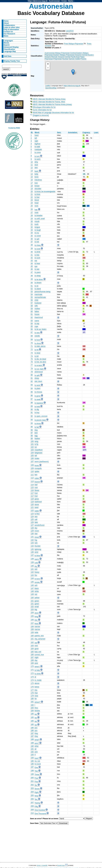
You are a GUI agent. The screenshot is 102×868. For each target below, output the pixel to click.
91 (32, 413)
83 (32, 385)
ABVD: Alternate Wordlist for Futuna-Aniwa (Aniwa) (52, 104)
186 (32, 728)
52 (32, 289)
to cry (37, 233)
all (36, 749)
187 (32, 733)
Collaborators (9, 25)
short (37, 613)
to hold (37, 407)
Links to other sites (12, 27)
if (35, 755)
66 (32, 329)
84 (32, 388)
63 (32, 321)
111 (32, 475)
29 (32, 219)
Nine (36, 796)
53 (32, 292)
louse (37, 466)
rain (36, 543)
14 (32, 174)
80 (32, 375)
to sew (37, 333)
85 (32, 392)
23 (32, 200)
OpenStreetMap (51, 88)
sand (37, 507)
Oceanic (78, 55)
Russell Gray (61, 865)
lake (36, 522)
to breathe (39, 216)
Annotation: (73, 132)
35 (32, 236)
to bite (37, 255)
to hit (37, 350)
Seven (37, 789)
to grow (38, 396)
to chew (38, 245)
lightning (38, 549)
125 (32, 519)
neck (37, 206)
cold (36, 563)
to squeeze (39, 403)
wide (36, 632)
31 (32, 224)
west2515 (70, 31)
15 (32, 177)
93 (32, 420)
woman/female (40, 297)
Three (37, 775)
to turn (37, 156)
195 (32, 761)
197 (32, 767)
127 (32, 525)
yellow (37, 598)
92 (32, 416)
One (36, 767)
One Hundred (40, 810)
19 (32, 189)
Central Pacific (70, 57)
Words (7, 43)
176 (32, 687)
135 (32, 549)
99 (32, 439)
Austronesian (55, 1)
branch (37, 482)
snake (37, 458)
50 (32, 283)
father (37, 311)
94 (32, 423)
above (37, 683)
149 (32, 594)
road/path (38, 149)
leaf (36, 485)
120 (32, 505)
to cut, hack (39, 369)
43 (32, 261)
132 (32, 540)
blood (37, 200)
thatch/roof (39, 317)
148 (32, 591)
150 (32, 598)
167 (32, 657)
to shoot (38, 343)
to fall (37, 427)
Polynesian (58, 59)
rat (36, 447)
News (6, 36)
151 (32, 601)
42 (32, 258)
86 (32, 396)
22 (32, 197)
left (36, 138)
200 (32, 778)
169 (32, 663)
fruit (36, 493)
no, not (37, 761)
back (37, 171)
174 (32, 680)
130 (32, 534)
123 (32, 514)
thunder (38, 546)
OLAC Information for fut (42, 110)
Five (36, 782)
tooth (37, 224)
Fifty (36, 807)
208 (32, 806)
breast (37, 186)
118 (32, 499)
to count (38, 764)
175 (32, 683)
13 (32, 171)
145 (32, 582)
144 (32, 578)
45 (32, 266)
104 (32, 453)
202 (32, 785)
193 (32, 755)
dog (36, 430)
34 (32, 233)
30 (32, 221)
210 (32, 813)
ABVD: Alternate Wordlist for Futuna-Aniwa (49, 99)
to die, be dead (40, 359)
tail (36, 456)
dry (36, 566)
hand (37, 135)
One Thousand (40, 814)
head (37, 203)
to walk (37, 147)
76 (32, 362)
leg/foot (38, 144)
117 (32, 493)
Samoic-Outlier (75, 59)
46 (32, 269)
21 (32, 194)
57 (32, 303)
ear (36, 261)
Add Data (8, 56)
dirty (36, 162)
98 (32, 436)
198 (32, 771)
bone (37, 177)
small (37, 607)
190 (32, 746)
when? (37, 667)
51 (32, 286)
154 (32, 613)
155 (32, 616)
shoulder (38, 189)
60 (32, 311)
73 (32, 353)
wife (36, 306)
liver (36, 183)
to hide (37, 670)
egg (36, 436)
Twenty (37, 803)
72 (32, 349)
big (36, 609)
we (36, 714)
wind (36, 552)
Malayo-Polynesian (62, 53)
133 (32, 543)
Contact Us (8, 32)
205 (32, 795)
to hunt (37, 340)
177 (32, 690)
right (36, 141)
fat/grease (39, 453)
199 (32, 774)
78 (32, 369)
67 (32, 332)
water (37, 511)
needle (37, 336)
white (37, 591)
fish (36, 475)
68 (32, 336)
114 (32, 485)
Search (7, 45)
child (36, 300)
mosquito (38, 468)
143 (32, 575)
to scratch (38, 365)
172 (32, 673)
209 (32, 810)
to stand (38, 289)
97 (32, 433)
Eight (37, 792)
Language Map (10, 51)
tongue (37, 227)
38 (32, 245)
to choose (38, 392)
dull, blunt (38, 381)
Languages (8, 41)
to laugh (38, 230)
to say (37, 324)
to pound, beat (40, 420)
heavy (37, 572)
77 (32, 365)
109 (32, 468)
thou (36, 708)
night (37, 657)
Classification (9, 49)
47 (32, 272)
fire (36, 575)
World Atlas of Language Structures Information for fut (53, 113)
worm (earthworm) (42, 462)
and (36, 752)
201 (32, 781)
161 (32, 639)
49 (32, 279)
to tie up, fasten (41, 329)
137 (32, 555)
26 (32, 209)
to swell (38, 400)
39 (32, 248)
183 (32, 708)
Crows (64, 1)
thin (36, 620)
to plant (38, 388)
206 (32, 799)
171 (32, 670)
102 (32, 447)
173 (32, 677)
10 (32, 162)
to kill (37, 356)
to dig (37, 409)
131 (32, 537)
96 (32, 430)
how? (37, 758)
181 (32, 702)
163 (32, 646)
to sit (37, 286)
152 (32, 607)
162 (32, 642)
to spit (37, 239)
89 (32, 406)
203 (32, 788)
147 (32, 588)
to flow (37, 514)
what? (37, 740)
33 (32, 230)
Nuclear (65, 59)
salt (36, 519)
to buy (37, 413)
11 (32, 165)
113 (32, 481)
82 (32, 381)
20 (32, 192)
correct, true (39, 655)
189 (32, 743)
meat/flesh (39, 450)
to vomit (38, 236)
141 (32, 569)
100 (32, 441)
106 (32, 458)
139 (32, 562)
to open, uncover (41, 416)
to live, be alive (40, 362)
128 (32, 528)
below (37, 687)
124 (32, 517)
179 (32, 696)
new (36, 646)
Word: (37, 132)
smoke (37, 582)
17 (32, 183)
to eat (37, 242)
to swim (38, 159)
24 (32, 203)
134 (32, 546)
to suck (37, 258)
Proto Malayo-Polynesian (74, 44)
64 (32, 324)
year (36, 663)
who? (37, 743)
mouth (37, 221)
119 (32, 502)
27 (32, 213)
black (37, 588)
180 (32, 699)
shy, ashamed (40, 639)
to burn (37, 579)
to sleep (38, 276)
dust (36, 165)
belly (36, 174)
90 (32, 409)
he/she (37, 711)
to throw (38, 424)
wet (36, 569)
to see (37, 269)
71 (32, 346)
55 (32, 297)
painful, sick (39, 636)
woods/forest (40, 525)
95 (32, 427)
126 (32, 522)
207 (32, 803)
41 (32, 255)
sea (36, 517)
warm (37, 559)
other (37, 746)
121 (32, 507)
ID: (32, 132)
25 (32, 206)
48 (32, 276)
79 (32, 372)
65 (32, 326)
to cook (37, 249)
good (37, 649)
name (37, 321)
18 (32, 186)
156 (32, 620)
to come (38, 152)
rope (36, 326)
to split (37, 375)
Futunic (84, 59)
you (36, 728)
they (36, 733)
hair (36, 210)
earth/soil (38, 502)
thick (36, 624)
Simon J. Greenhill (42, 865)
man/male (38, 294)
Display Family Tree (12, 61)
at (35, 677)
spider (37, 471)
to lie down (39, 280)
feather (37, 439)
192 (32, 752)
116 (32, 490)
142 (32, 572)
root (36, 488)
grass (37, 499)
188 (32, 739)
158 (32, 627)
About (6, 23)
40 (32, 252)
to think (37, 194)
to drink (38, 252)
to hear (37, 263)
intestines (38, 180)
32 (32, 227)
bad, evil (38, 652)
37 (32, 242)
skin (36, 168)
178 (32, 693)
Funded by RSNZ (14, 128)
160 (32, 636)
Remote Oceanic (58, 57)
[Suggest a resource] (41, 115)
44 (32, 263)
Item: (59, 132)
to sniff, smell (40, 219)
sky (36, 528)
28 (32, 216)
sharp (37, 378)
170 (32, 666)
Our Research (9, 34)
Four (36, 778)
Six (36, 785)
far (36, 699)
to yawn (38, 272)
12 (32, 168)
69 (32, 339)
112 (32, 478)
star (36, 534)
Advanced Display (11, 47)
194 (32, 758)
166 (32, 655)
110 (32, 471)
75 (32, 359)
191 (32, 749)
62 (32, 317)
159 (32, 632)
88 (32, 403)
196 (32, 764)
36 (32, 239)
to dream (38, 283)
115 (32, 488)
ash (36, 585)
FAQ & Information (11, 30)
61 (32, 314)
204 (32, 792)
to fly (37, 444)
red (36, 594)
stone (37, 505)
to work (37, 385)
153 (32, 609)
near (36, 696)
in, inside (38, 680)
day (36, 660)
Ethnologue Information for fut (44, 107)
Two (36, 771)
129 (32, 531)
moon (37, 531)
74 (32, 356)
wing (36, 441)
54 (32, 294)
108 (32, 465)
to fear (37, 197)
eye (36, 266)
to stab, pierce (40, 346)
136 (32, 552)
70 (32, 343)
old (36, 643)
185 (32, 714)
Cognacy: (86, 132)
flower (37, 490)
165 (32, 652)
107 (32, 462)
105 (32, 456)
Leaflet (48, 86)
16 (32, 180)
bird (36, 433)
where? (38, 702)
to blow (37, 556)
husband (38, 303)
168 (32, 660)
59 (32, 309)
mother (37, 309)
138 (32, 559)
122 (32, 511)
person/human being (43, 292)
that (36, 693)
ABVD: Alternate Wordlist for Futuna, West (49, 102)
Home (6, 21)
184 (32, 711)
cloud (37, 537)
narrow (37, 627)
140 (32, 566)
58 (32, 306)
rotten (37, 478)
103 (32, 450)
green (37, 601)
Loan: (96, 132)
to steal (37, 353)
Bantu (71, 1)
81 (32, 378)
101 (32, 444)
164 (32, 649)
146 (32, 585)
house (37, 314)
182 (32, 705)
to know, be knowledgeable (45, 192)
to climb (38, 674)
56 (32, 300)
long (36, 617)
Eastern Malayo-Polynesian (64, 55)
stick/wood (39, 372)
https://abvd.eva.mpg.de (38, 1)
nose (37, 213)
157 (32, 623)
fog (36, 540)
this (36, 690)
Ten (36, 799)
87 (32, 399)
